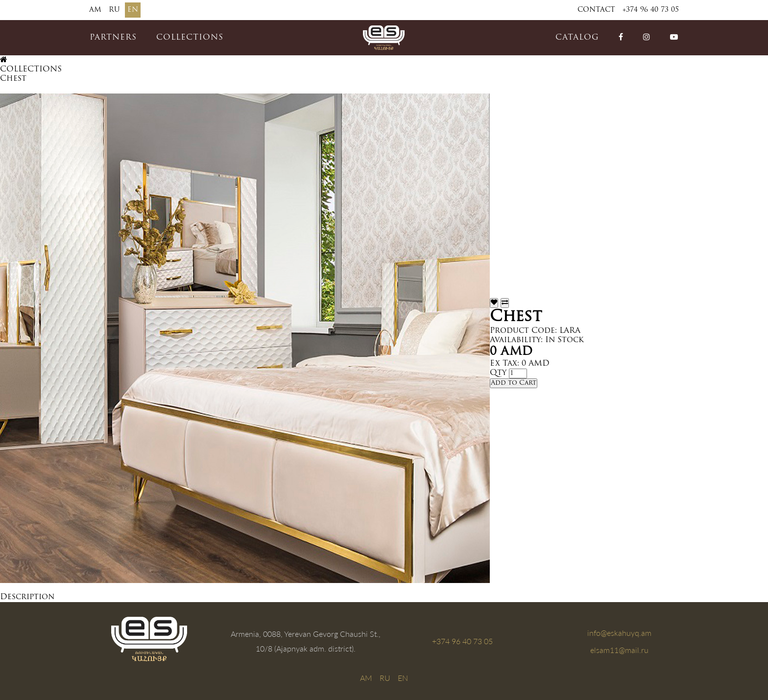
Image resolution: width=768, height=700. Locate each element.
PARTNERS (113, 38)
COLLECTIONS (190, 38)
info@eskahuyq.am (619, 633)
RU (114, 10)
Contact (596, 10)
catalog (577, 38)
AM (95, 10)
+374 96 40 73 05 (651, 10)
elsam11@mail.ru (619, 650)
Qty (498, 373)
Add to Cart (514, 383)
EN (133, 10)
